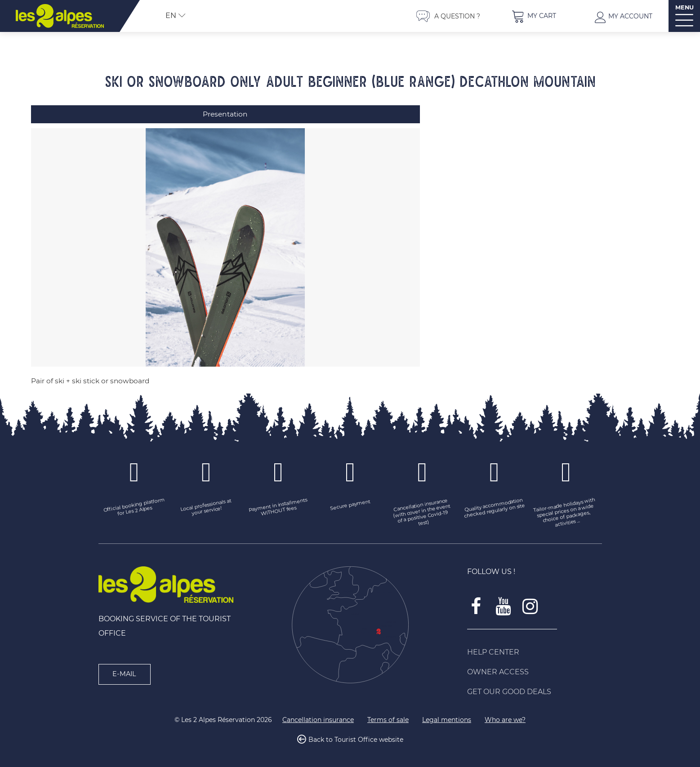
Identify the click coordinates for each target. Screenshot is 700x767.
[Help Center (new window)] (535, 650)
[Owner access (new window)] (535, 669)
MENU (684, 7)
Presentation (225, 114)
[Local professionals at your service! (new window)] (206, 505)
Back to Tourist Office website (356, 737)
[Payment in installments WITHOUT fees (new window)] (278, 505)
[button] (534, 16)
